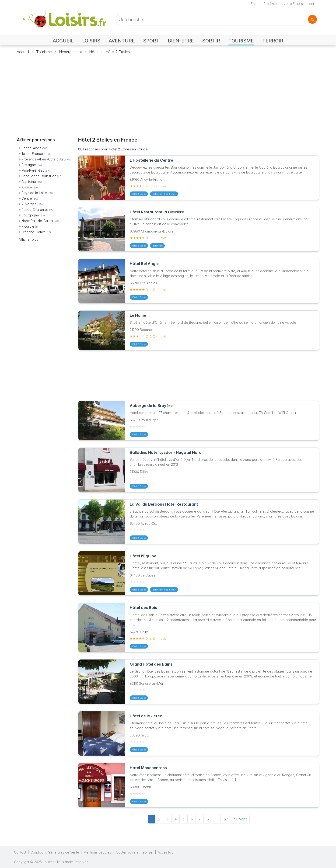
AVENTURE (122, 41)
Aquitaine (29, 182)
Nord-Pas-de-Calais (37, 221)
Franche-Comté (34, 232)
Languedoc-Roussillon (39, 176)
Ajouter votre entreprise (134, 852)
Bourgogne (30, 215)
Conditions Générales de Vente (55, 852)
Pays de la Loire (34, 193)
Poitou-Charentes (35, 210)
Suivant (240, 819)
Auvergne (29, 204)
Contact (20, 852)
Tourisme (44, 52)
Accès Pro (166, 852)
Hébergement (70, 52)
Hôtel (94, 52)
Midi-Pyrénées (33, 170)
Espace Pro (260, 4)
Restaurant (157, 246)
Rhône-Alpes (31, 148)
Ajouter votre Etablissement (293, 4)
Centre (27, 198)
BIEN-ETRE (181, 41)
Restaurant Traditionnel (164, 194)
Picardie (28, 226)
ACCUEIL (63, 41)
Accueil (23, 52)
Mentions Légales (97, 852)
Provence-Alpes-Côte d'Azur (44, 159)
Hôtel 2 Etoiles (118, 52)
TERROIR (273, 41)
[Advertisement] (168, 93)
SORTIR (211, 41)
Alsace (27, 187)
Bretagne (29, 165)
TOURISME (241, 41)
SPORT (151, 41)
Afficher (28, 239)
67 (226, 819)
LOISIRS (91, 41)
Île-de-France (32, 154)
